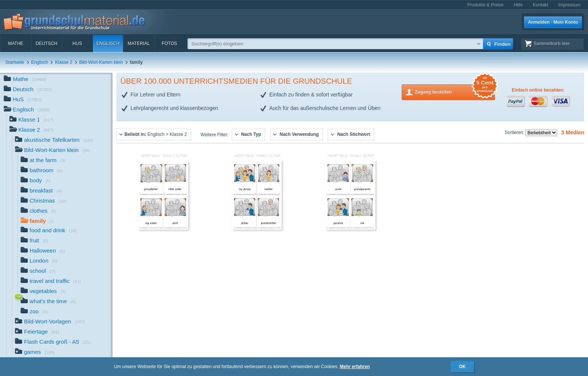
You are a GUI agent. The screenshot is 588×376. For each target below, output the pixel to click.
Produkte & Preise (485, 5)
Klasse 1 (31, 120)
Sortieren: (515, 132)
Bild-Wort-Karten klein (101, 62)
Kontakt (541, 5)
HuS (77, 44)
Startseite (15, 62)
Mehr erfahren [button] (355, 367)
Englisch (108, 44)
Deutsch (46, 44)
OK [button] (462, 367)
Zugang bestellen (455, 91)
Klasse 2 (64, 62)
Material (139, 44)
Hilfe (518, 5)
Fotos (169, 44)
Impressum (569, 5)
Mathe (16, 44)
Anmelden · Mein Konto (553, 22)
